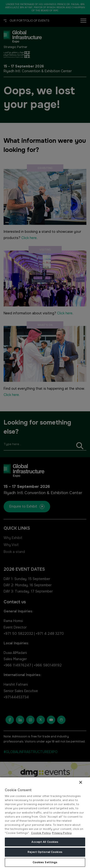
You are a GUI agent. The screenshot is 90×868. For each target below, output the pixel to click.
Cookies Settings (45, 862)
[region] (45, 822)
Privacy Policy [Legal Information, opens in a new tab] (62, 833)
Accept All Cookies (45, 842)
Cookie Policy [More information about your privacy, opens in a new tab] (41, 833)
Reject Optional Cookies (45, 852)
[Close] (81, 782)
